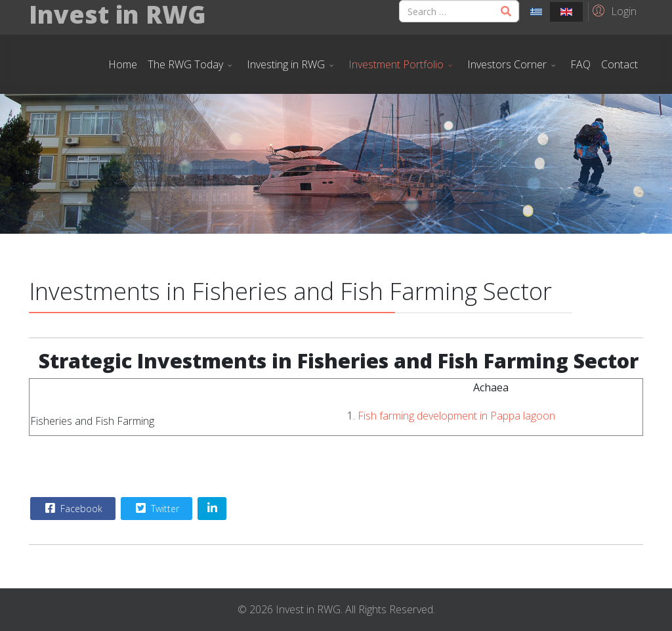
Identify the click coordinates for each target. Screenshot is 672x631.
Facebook (72, 508)
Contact (619, 64)
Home (123, 64)
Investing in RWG (286, 64)
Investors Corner (507, 64)
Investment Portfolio (396, 64)
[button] (613, 11)
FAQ (580, 64)
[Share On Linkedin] (212, 509)
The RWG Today (185, 64)
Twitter (156, 508)
